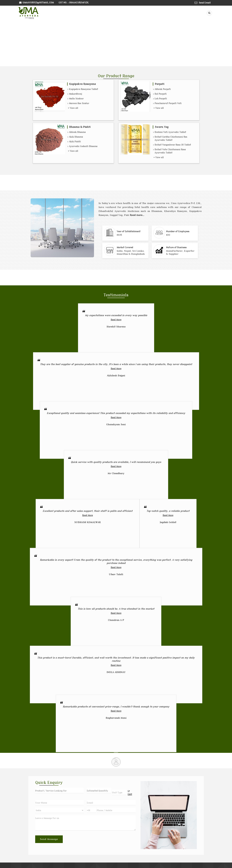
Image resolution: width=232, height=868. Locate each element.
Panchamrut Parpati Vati (167, 104)
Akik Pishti (74, 142)
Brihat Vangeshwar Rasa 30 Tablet (172, 145)
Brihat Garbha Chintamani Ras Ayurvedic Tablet (170, 139)
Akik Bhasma (75, 137)
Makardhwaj (75, 94)
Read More (116, 320)
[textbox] (119, 792)
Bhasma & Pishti (80, 127)
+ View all (73, 108)
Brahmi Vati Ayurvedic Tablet (170, 132)
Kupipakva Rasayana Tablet (83, 89)
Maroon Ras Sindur (78, 104)
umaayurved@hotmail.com (38, 3)
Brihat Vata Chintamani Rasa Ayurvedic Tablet (169, 151)
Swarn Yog (162, 127)
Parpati (159, 84)
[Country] (60, 810)
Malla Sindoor (76, 99)
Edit (130, 793)
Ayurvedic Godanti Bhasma (82, 147)
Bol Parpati (160, 94)
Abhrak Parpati (162, 89)
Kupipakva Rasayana (82, 84)
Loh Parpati (160, 99)
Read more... (137, 215)
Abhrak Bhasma (77, 132)
